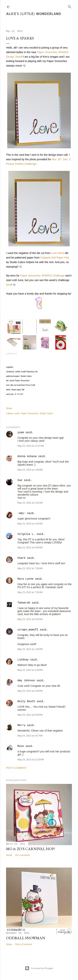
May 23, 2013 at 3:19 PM (30, 670)
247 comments (22, 855)
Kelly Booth (26, 701)
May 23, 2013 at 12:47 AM (31, 446)
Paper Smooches (30, 413)
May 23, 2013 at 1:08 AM (30, 470)
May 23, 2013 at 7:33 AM (30, 592)
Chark (21, 558)
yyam (21, 432)
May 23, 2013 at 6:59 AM (30, 548)
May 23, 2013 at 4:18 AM (30, 524)
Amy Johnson (26, 681)
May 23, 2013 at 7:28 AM (30, 568)
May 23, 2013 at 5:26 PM (30, 691)
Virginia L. (26, 534)
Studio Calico (46, 413)
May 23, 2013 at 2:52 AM (30, 503)
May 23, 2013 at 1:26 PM (30, 649)
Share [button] (9, 408)
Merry (21, 725)
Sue (20, 480)
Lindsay (23, 660)
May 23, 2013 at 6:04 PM (30, 715)
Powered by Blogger (39, 968)
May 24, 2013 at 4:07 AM (30, 736)
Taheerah (24, 603)
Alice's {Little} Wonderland (34, 14)
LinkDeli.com (11, 354)
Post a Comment (16, 768)
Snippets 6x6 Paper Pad (55, 258)
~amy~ (21, 513)
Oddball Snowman (26, 938)
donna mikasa (27, 456)
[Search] (70, 6)
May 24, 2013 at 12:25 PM (31, 760)
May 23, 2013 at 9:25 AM (30, 619)
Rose (21, 746)
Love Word (58, 253)
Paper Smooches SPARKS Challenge (43, 276)
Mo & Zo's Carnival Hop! (30, 849)
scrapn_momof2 (28, 630)
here (9, 285)
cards (17, 413)
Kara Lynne (25, 579)
